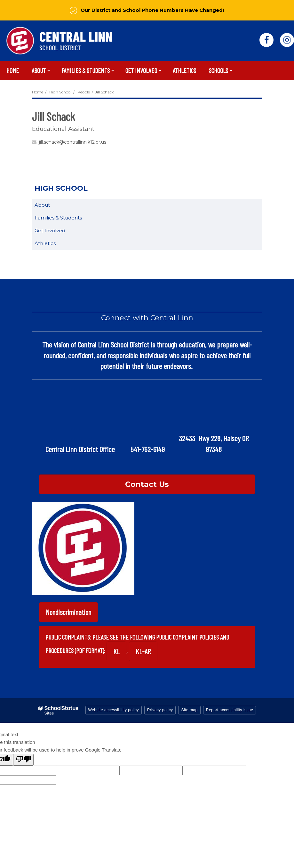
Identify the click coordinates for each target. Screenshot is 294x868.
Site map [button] (189, 710)
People (84, 92)
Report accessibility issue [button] (230, 710)
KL (116, 651)
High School (60, 92)
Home (38, 92)
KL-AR (143, 651)
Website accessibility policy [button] (114, 710)
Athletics (45, 243)
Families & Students (58, 218)
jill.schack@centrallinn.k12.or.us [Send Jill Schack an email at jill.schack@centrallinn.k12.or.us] (73, 142)
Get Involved (50, 231)
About (42, 205)
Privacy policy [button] (160, 710)
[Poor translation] (23, 760)
